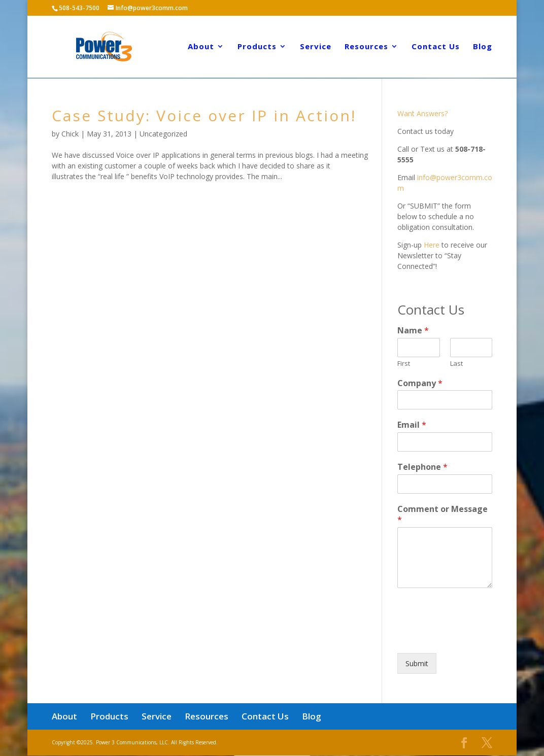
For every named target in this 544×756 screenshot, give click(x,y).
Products (257, 48)
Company (420, 383)
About (201, 48)
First (404, 364)
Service (316, 48)
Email (412, 425)
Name (413, 331)
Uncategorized (163, 134)
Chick (70, 134)
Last (456, 364)
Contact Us (436, 48)
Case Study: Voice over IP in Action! (204, 115)
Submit (417, 663)
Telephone (422, 467)
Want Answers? (422, 113)
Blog (483, 48)
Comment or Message (443, 514)
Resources (366, 48)
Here (432, 245)
